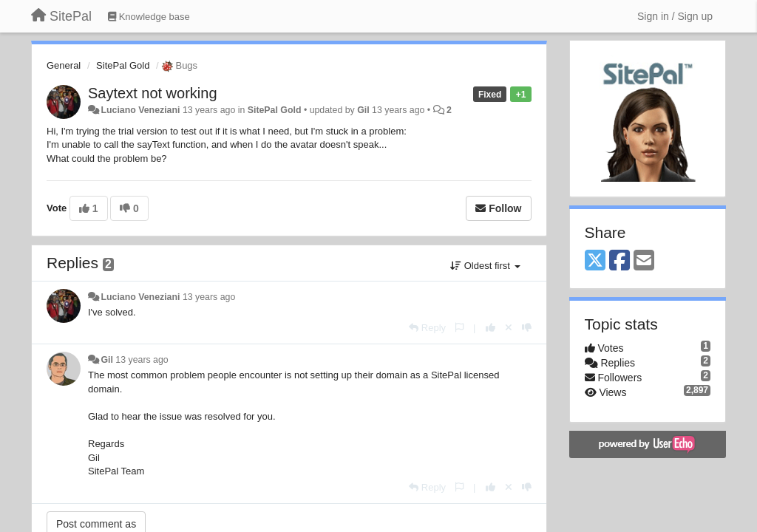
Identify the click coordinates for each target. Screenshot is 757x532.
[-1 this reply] (527, 328)
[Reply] (427, 328)
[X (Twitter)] (595, 261)
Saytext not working (153, 93)
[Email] (644, 261)
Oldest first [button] (485, 266)
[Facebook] (619, 261)
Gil (363, 110)
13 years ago (209, 297)
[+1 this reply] (490, 328)
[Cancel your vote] (509, 328)
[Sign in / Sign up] (675, 16)
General (64, 65)
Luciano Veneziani (140, 110)
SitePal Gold (123, 65)
